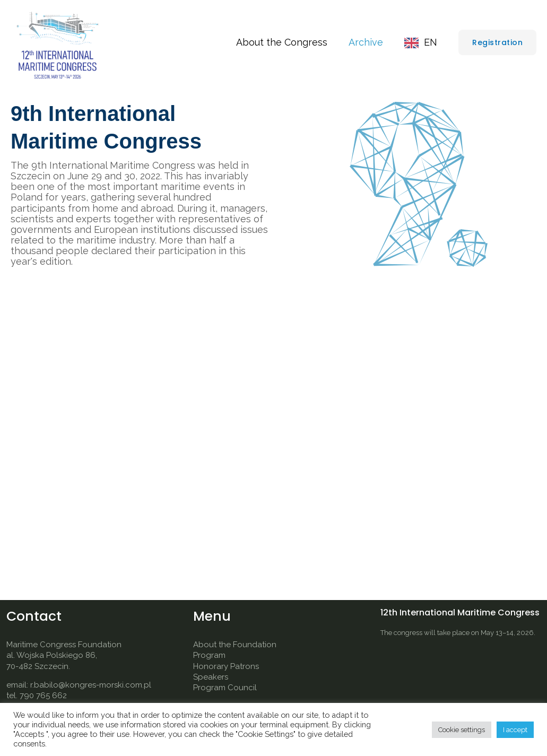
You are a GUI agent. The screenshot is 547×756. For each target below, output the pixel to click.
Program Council (225, 688)
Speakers (211, 677)
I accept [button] (515, 730)
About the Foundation (235, 645)
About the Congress (287, 42)
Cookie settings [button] (462, 730)
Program (209, 655)
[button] (497, 42)
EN (432, 42)
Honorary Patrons (226, 666)
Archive (369, 42)
